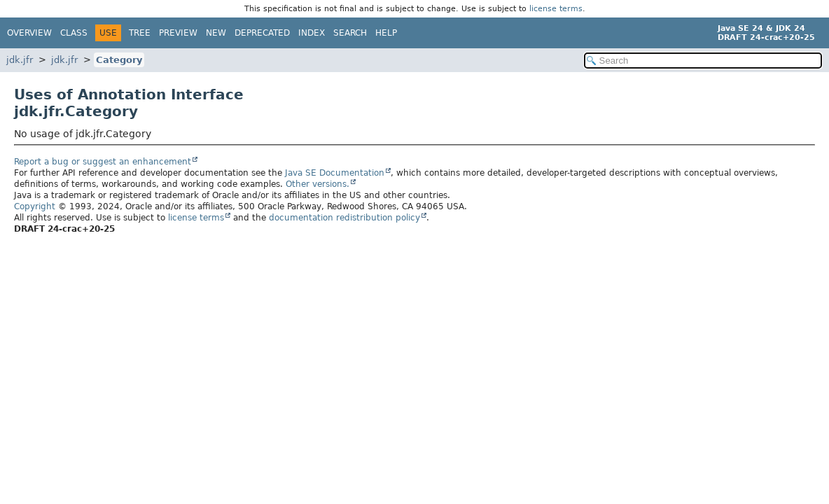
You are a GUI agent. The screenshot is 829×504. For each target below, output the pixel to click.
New (216, 33)
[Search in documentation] (703, 61)
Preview (178, 33)
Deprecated (262, 33)
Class (74, 33)
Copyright (35, 206)
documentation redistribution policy (344, 218)
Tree (140, 33)
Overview (29, 33)
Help (386, 33)
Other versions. (318, 184)
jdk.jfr (20, 60)
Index (312, 33)
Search (350, 33)
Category (119, 60)
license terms (556, 9)
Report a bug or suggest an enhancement (103, 162)
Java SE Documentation (335, 173)
